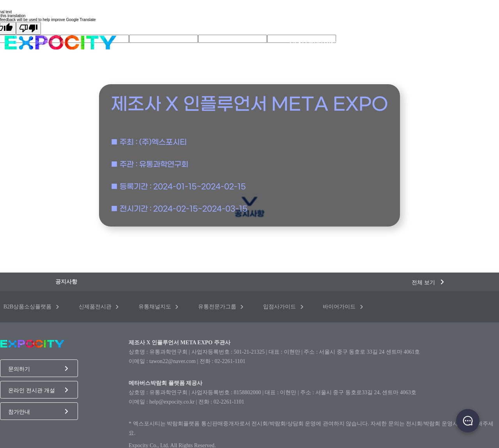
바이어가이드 (343, 307)
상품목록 (413, 43)
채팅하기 (468, 421)
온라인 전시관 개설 (38, 390)
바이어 (484, 43)
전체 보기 (428, 282)
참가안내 (38, 412)
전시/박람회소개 (317, 43)
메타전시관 (372, 43)
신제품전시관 (99, 307)
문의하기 (38, 369)
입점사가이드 (283, 307)
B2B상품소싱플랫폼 (31, 307)
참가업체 (450, 43)
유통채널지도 (158, 307)
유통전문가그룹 (221, 307)
